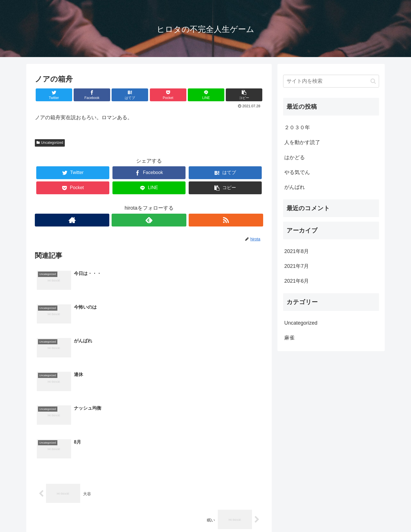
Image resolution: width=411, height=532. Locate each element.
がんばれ (295, 187)
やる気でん (297, 172)
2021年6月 (297, 281)
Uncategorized (50, 143)
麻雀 (289, 338)
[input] (331, 81)
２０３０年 (297, 128)
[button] (373, 81)
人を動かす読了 (302, 142)
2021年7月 (297, 266)
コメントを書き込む (149, 470)
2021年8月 (297, 251)
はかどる (295, 157)
